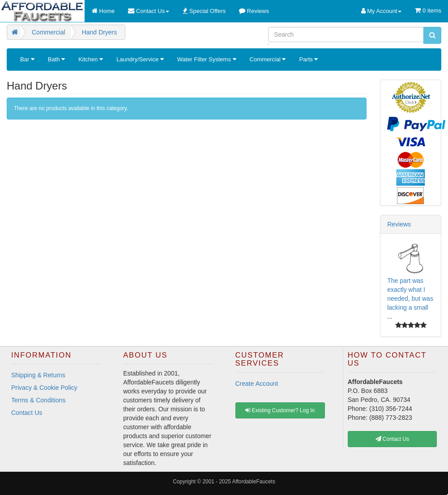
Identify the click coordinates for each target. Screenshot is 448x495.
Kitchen (91, 59)
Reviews (399, 224)
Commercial (268, 59)
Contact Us (27, 413)
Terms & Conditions (38, 400)
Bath (56, 59)
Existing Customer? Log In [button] (280, 410)
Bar (27, 59)
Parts (308, 59)
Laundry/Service (140, 59)
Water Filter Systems (207, 59)
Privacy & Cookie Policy (44, 388)
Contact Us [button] (393, 439)
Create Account (257, 384)
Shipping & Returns (38, 375)
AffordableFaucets (254, 482)
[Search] (346, 34)
